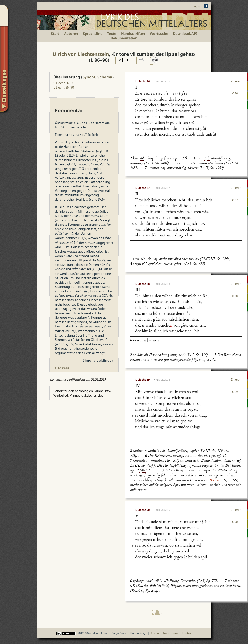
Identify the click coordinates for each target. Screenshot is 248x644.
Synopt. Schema (97, 77)
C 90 (235, 522)
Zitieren (236, 81)
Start (55, 34)
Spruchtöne (93, 34)
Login (196, 6)
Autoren (71, 34)
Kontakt (187, 633)
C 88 (235, 296)
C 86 (235, 93)
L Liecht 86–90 (64, 87)
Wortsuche (159, 34)
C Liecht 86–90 (64, 83)
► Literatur (62, 368)
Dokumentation (124, 38)
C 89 (235, 392)
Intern (155, 633)
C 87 (235, 200)
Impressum (170, 633)
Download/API (185, 34)
